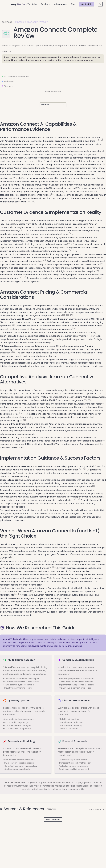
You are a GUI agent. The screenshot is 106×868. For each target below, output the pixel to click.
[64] (22, 230)
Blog (73, 4)
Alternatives (60, 4)
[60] (97, 140)
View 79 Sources (53, 820)
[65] (64, 315)
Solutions (46, 4)
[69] (101, 140)
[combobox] (53, 105)
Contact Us (86, 4)
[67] (88, 335)
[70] (72, 315)
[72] (25, 413)
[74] (21, 277)
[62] (45, 161)
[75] (102, 264)
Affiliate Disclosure (53, 92)
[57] (75, 181)
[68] (33, 201)
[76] (69, 244)
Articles (33, 4)
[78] (73, 244)
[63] (13, 325)
